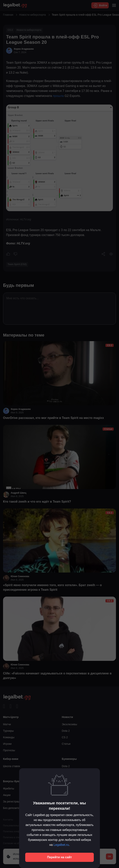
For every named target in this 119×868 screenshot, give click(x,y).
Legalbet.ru (61, 845)
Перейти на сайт (60, 857)
